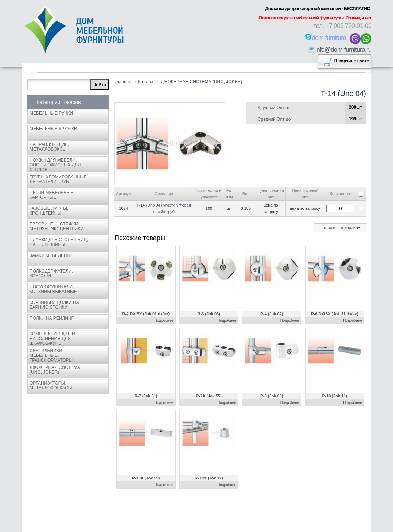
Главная (123, 82)
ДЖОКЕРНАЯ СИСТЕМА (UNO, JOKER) (202, 82)
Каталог (146, 82)
